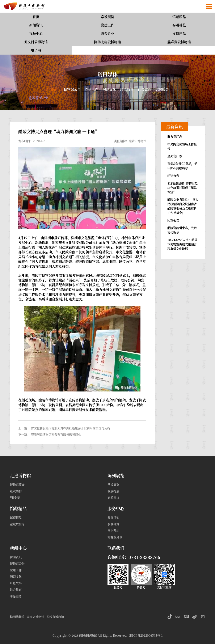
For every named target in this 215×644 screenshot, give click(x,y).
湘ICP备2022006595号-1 (146, 635)
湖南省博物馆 (35, 617)
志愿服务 (162, 89)
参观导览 (179, 25)
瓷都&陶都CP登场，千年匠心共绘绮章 (182, 166)
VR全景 (15, 497)
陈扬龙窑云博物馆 (107, 42)
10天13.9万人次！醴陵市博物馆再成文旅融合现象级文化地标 (182, 244)
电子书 (36, 50)
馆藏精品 (179, 17)
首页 (36, 17)
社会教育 (144, 89)
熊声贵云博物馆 (179, 42)
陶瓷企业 (107, 33)
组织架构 (16, 491)
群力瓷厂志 (175, 136)
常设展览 (107, 17)
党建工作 (107, 25)
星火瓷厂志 (175, 156)
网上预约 (113, 530)
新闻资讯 (36, 25)
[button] (209, 6)
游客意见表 (115, 537)
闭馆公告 (173, 175)
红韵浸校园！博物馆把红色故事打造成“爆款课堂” (182, 187)
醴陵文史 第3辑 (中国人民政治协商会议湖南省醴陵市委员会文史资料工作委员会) (183, 206)
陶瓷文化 (109, 89)
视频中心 (36, 33)
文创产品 (179, 33)
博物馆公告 (72, 89)
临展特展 (113, 491)
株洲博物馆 (17, 617)
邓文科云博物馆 (36, 42)
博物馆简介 (17, 484)
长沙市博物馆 (55, 617)
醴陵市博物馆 (88, 635)
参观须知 (113, 517)
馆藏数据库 (17, 524)
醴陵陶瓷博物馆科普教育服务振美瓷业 (56, 434)
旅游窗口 (113, 497)
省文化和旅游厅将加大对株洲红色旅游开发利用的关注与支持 (71, 428)
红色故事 (127, 89)
